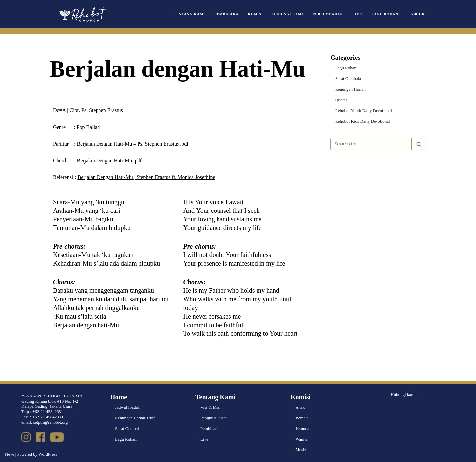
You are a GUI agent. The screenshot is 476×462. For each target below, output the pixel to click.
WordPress (48, 454)
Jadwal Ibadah (127, 407)
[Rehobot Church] (83, 14)
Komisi (256, 14)
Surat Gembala (348, 78)
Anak (300, 407)
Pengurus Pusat (214, 418)
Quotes (341, 100)
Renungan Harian (350, 89)
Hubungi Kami (288, 14)
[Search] (371, 144)
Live (357, 14)
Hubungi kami (403, 394)
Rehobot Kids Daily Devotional (362, 121)
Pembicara (227, 14)
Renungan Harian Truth (135, 418)
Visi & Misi (210, 407)
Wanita (302, 439)
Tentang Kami (190, 14)
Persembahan (328, 14)
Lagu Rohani (386, 14)
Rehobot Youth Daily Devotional (363, 110)
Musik (301, 450)
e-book (417, 14)
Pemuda (302, 428)
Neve (9, 454)
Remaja (302, 418)
